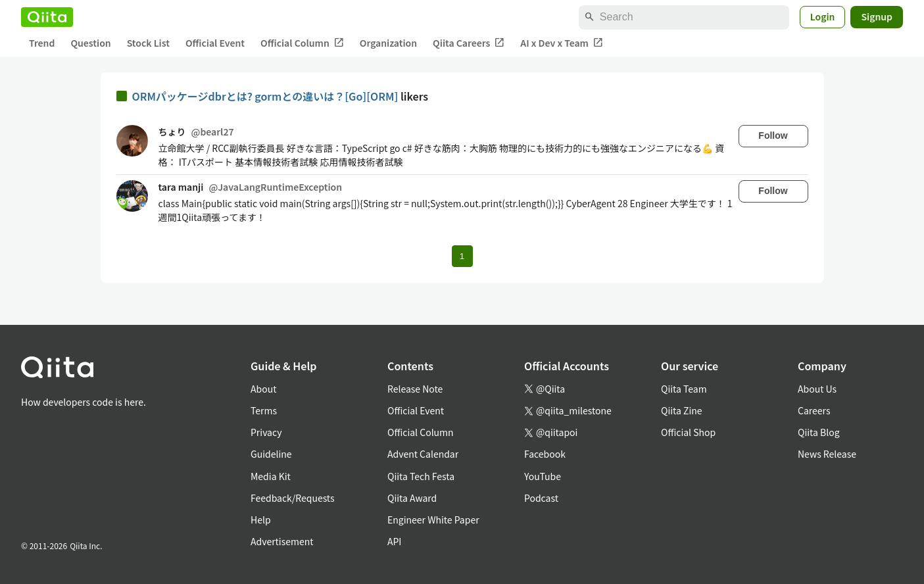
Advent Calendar (423, 454)
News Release (827, 454)
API (394, 541)
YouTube (543, 476)
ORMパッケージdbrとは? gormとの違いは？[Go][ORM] (266, 96)
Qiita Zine (682, 410)
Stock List (148, 43)
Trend (42, 43)
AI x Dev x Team (562, 43)
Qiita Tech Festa (421, 476)
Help (261, 520)
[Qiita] (47, 17)
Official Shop (688, 432)
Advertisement (282, 541)
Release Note (415, 389)
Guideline (271, 454)
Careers (814, 410)
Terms (264, 410)
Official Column (302, 43)
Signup (877, 16)
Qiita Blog (819, 432)
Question (90, 43)
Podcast (541, 498)
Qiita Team (684, 389)
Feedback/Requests (293, 498)
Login (823, 16)
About (263, 389)
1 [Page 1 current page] (462, 256)
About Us (817, 389)
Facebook (545, 454)
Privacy (266, 432)
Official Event (215, 43)
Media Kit (271, 476)
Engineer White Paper (433, 520)
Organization (388, 43)
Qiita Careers (469, 43)
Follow (773, 135)
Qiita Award (412, 498)
